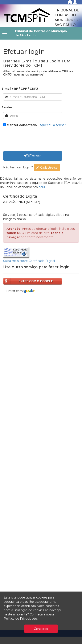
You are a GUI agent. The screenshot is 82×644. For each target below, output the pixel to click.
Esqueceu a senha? (52, 125)
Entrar (33, 156)
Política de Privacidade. (21, 619)
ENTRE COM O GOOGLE (36, 281)
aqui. (42, 187)
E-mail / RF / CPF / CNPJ (20, 89)
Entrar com (21, 291)
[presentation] (35, 140)
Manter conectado (22, 125)
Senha (7, 107)
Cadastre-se (47, 168)
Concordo (41, 629)
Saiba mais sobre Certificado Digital (29, 261)
